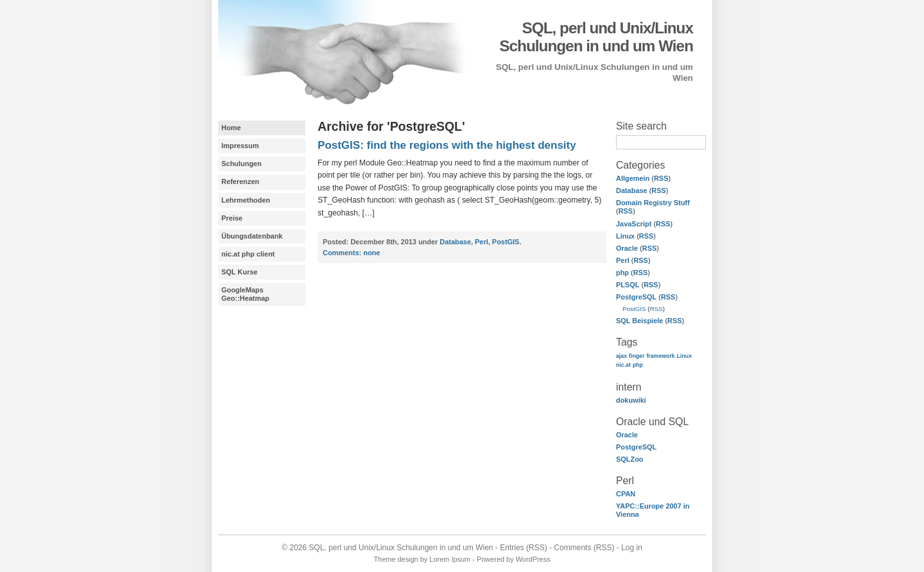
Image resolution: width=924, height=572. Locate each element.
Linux (625, 236)
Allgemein (633, 178)
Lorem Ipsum (450, 559)
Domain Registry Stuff (653, 203)
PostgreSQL (636, 297)
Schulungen (242, 164)
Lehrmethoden (246, 200)
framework (660, 356)
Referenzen (240, 181)
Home (231, 128)
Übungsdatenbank (252, 236)
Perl (623, 260)
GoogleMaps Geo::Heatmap (245, 294)
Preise (232, 218)
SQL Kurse (239, 272)
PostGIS (634, 309)
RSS (661, 178)
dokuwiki (631, 400)
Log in (632, 548)
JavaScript (634, 224)
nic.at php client (248, 254)
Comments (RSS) (584, 548)
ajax (621, 356)
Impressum (240, 146)
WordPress (533, 559)
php (622, 273)
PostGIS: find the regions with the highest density (447, 145)
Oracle (627, 248)
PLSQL (628, 285)
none (351, 253)
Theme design (396, 559)
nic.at (623, 365)
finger (637, 356)
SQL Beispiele (639, 321)
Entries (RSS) (523, 548)
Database (632, 190)
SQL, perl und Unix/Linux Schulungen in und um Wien (596, 37)
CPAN (626, 494)
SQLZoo (630, 459)
